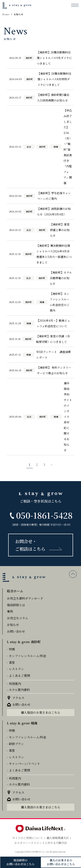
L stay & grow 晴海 (22, 723)
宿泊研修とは (16, 605)
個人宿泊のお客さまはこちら (41, 712)
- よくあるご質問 (18, 676)
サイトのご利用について (28, 838)
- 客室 (11, 662)
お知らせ (13, 625)
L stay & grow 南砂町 (24, 642)
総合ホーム (15, 591)
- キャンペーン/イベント (24, 763)
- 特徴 (11, 649)
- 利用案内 (14, 684)
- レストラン (15, 669)
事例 (10, 611)
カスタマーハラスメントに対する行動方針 (41, 843)
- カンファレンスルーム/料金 (27, 656)
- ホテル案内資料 (18, 690)
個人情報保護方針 (58, 838)
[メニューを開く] (75, 5)
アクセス (18, 698)
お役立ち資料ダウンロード (25, 598)
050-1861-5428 (44, 515)
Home (6, 14)
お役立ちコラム (17, 618)
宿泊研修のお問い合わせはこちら (21, 862)
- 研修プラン (15, 744)
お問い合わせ (16, 631)
